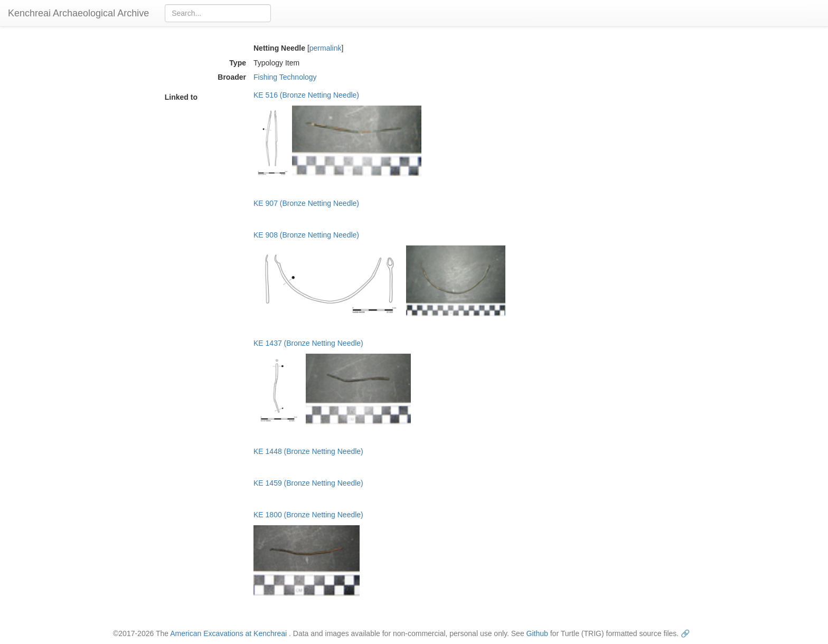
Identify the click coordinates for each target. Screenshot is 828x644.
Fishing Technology (285, 77)
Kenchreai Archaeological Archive (78, 13)
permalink (326, 48)
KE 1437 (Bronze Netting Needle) (308, 343)
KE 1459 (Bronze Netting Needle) (308, 483)
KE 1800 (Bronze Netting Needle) (308, 515)
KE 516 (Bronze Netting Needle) (306, 95)
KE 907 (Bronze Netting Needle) (306, 203)
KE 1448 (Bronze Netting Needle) (308, 451)
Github (537, 633)
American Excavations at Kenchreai (228, 633)
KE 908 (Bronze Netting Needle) (306, 235)
